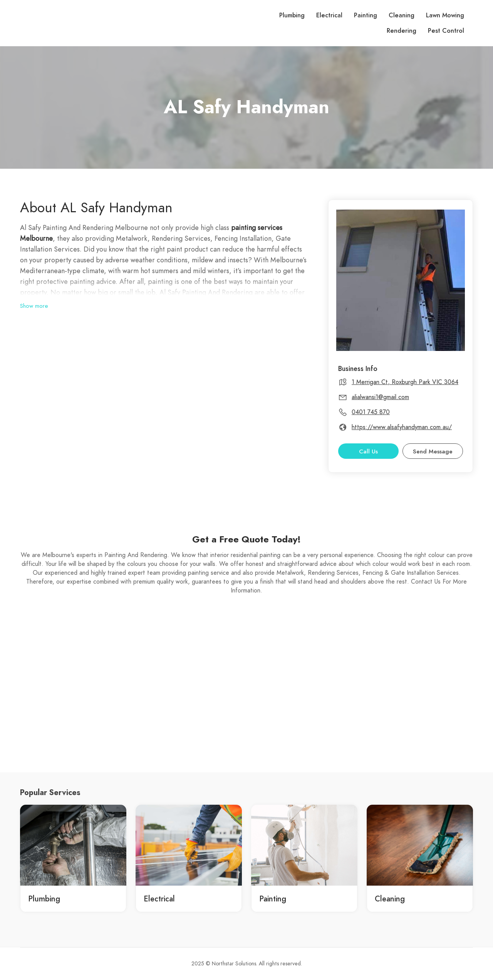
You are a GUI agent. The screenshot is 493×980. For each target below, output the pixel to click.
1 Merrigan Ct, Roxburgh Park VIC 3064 (405, 382)
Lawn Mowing (445, 15)
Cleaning (402, 15)
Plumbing (292, 15)
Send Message (433, 451)
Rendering (402, 31)
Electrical (329, 15)
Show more (34, 306)
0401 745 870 (371, 412)
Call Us (368, 451)
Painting (366, 15)
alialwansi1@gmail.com (380, 397)
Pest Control (446, 31)
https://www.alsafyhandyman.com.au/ (402, 427)
